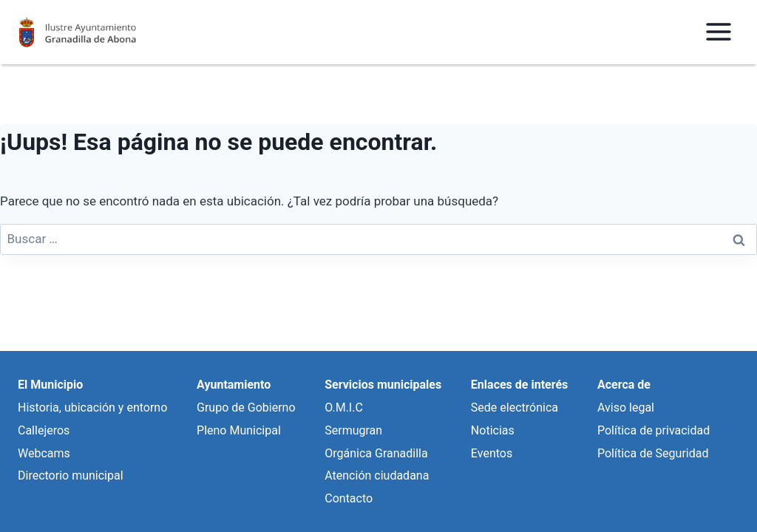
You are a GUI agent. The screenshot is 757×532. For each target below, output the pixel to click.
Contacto (349, 498)
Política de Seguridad (653, 453)
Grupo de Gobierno (246, 407)
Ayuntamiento (234, 385)
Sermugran (353, 430)
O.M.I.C (344, 407)
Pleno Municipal (239, 430)
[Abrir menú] (718, 32)
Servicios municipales (383, 385)
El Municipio (50, 385)
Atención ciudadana (377, 475)
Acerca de (624, 385)
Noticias (493, 430)
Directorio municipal (71, 475)
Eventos (492, 453)
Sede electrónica (515, 407)
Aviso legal (626, 407)
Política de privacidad (654, 430)
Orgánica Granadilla (376, 453)
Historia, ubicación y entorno (92, 407)
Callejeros (44, 430)
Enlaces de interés (519, 385)
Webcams (44, 453)
